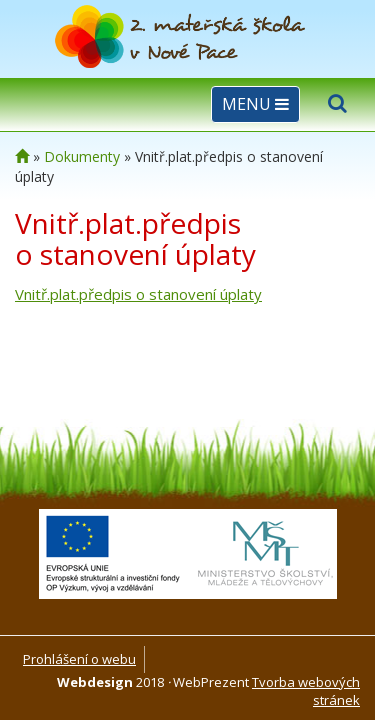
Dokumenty (82, 156)
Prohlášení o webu (79, 659)
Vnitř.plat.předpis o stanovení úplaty (138, 294)
